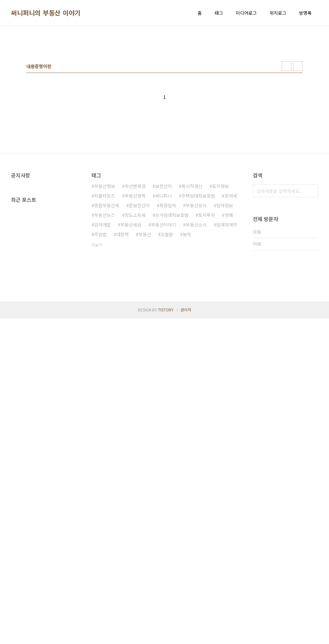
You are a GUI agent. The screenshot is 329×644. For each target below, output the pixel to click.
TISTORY (166, 635)
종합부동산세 (107, 295)
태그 (219, 13)
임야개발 (102, 315)
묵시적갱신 (192, 276)
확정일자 (168, 295)
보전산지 (164, 276)
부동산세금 (131, 315)
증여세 (231, 286)
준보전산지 (139, 295)
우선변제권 (135, 276)
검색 (312, 281)
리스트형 (298, 156)
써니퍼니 (164, 286)
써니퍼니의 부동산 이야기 (46, 13)
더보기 (97, 335)
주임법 (100, 324)
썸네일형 (287, 156)
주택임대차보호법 (198, 286)
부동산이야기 (164, 315)
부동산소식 (196, 315)
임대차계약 (227, 315)
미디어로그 (246, 13)
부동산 (145, 324)
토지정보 (220, 276)
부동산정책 (135, 286)
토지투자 (207, 305)
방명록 (305, 13)
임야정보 (225, 295)
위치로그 (278, 13)
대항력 (123, 324)
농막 (187, 324)
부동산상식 (196, 295)
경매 (229, 305)
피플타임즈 (105, 286)
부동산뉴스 (105, 305)
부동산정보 (105, 276)
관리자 (186, 635)
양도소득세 (135, 305)
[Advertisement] (164, 81)
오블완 (167, 324)
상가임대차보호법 (172, 305)
